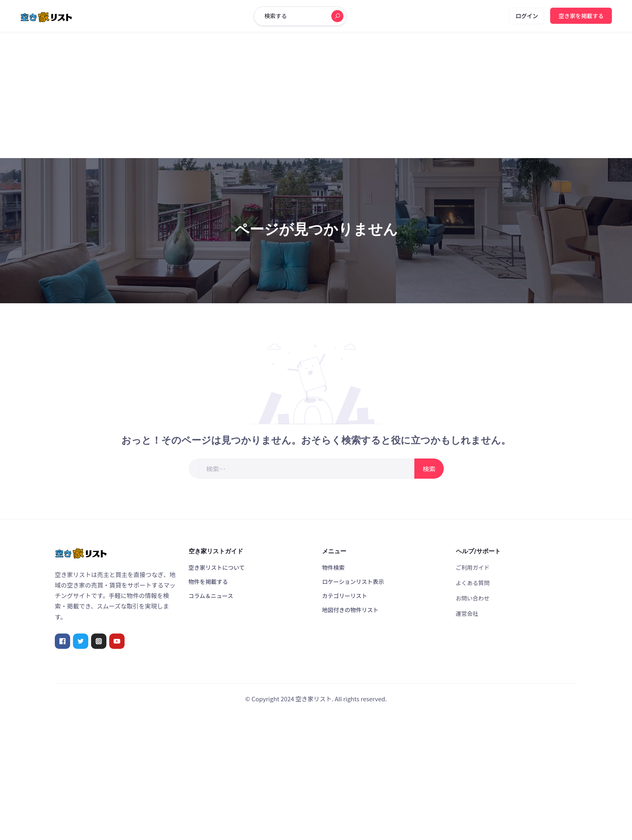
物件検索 (333, 567)
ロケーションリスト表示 (353, 582)
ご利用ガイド (473, 567)
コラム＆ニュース (211, 596)
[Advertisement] (316, 95)
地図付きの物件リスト (350, 610)
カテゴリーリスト (345, 596)
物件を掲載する (208, 582)
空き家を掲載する (581, 16)
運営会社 (467, 613)
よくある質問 (473, 583)
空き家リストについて (217, 567)
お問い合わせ (473, 598)
